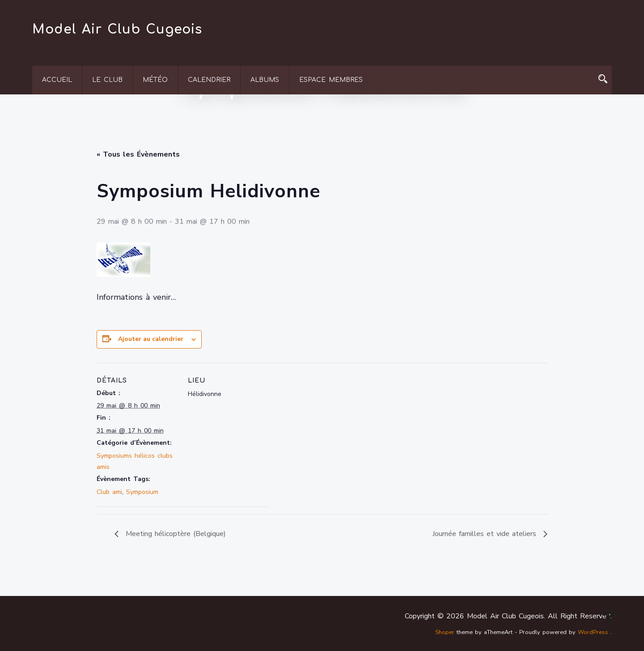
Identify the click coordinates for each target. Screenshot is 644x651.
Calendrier (209, 80)
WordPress (593, 632)
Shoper (445, 632)
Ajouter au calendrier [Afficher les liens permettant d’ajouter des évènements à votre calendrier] (151, 339)
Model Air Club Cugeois (117, 30)
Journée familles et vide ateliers (486, 534)
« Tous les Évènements (138, 154)
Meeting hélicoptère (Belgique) (174, 534)
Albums (265, 80)
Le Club (107, 80)
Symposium (142, 492)
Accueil (57, 80)
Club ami (109, 492)
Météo (155, 80)
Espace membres (331, 80)
